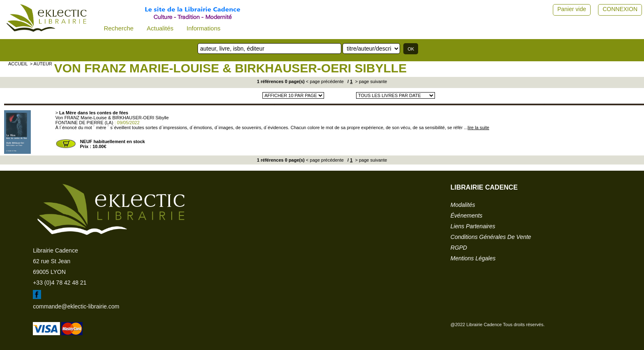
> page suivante (370, 81)
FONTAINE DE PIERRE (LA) (84, 123)
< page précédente (325, 81)
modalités (463, 205)
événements (467, 216)
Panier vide (572, 9)
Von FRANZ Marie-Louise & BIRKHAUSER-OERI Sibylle (230, 68)
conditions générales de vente (491, 237)
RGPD (459, 248)
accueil (18, 64)
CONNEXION (620, 9)
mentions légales (473, 258)
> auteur (41, 64)
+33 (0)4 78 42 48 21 (60, 283)
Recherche (119, 28)
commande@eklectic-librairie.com (76, 306)
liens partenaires (473, 226)
